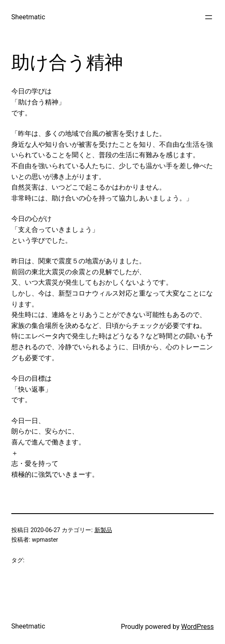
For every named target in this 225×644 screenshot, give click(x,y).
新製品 (103, 530)
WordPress (197, 627)
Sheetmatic (28, 17)
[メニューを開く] (209, 17)
